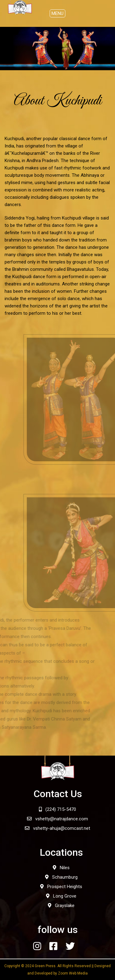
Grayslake (61, 906)
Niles (61, 868)
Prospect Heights (61, 887)
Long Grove (61, 896)
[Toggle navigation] (57, 13)
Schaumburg (61, 877)
